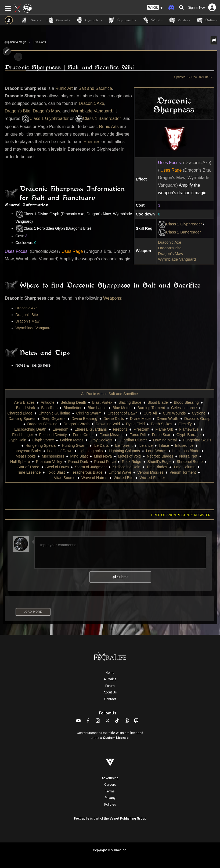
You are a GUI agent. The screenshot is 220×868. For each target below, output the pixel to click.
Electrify (185, 424)
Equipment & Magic (14, 42)
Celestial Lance (184, 408)
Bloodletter (73, 408)
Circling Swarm (89, 413)
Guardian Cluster (133, 440)
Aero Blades (24, 402)
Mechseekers (53, 456)
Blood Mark (26, 408)
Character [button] (89, 20)
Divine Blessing (84, 419)
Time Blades (157, 467)
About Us (110, 692)
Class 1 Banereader (179, 232)
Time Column (184, 467)
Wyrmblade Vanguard (177, 259)
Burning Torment (151, 408)
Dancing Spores (22, 419)
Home (110, 673)
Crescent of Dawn (123, 413)
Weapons (112, 298)
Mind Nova (103, 456)
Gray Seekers (101, 440)
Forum (110, 686)
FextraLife (82, 819)
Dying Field (135, 424)
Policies (110, 805)
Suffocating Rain (127, 467)
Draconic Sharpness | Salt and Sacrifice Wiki (69, 67)
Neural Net (188, 456)
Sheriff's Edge (159, 462)
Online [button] (207, 20)
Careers (110, 785)
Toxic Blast (56, 472)
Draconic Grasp (197, 419)
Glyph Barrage (189, 435)
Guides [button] (180, 20)
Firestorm (141, 429)
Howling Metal (165, 440)
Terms (110, 791)
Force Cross (83, 435)
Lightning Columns (124, 451)
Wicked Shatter (152, 478)
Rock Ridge (131, 462)
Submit (120, 577)
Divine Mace (140, 419)
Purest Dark (78, 462)
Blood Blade (158, 402)
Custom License (116, 738)
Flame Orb (164, 429)
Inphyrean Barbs (27, 451)
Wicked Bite (124, 478)
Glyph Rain (17, 440)
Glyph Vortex (43, 440)
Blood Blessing (186, 402)
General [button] (59, 20)
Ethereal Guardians (91, 429)
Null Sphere (20, 462)
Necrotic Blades (160, 456)
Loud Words (156, 451)
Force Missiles (111, 435)
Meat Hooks (26, 456)
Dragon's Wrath (77, 424)
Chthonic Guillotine (55, 413)
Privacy (110, 798)
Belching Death (73, 402)
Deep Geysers (53, 419)
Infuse (164, 445)
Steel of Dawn (57, 467)
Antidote (47, 402)
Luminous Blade (186, 451)
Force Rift (138, 435)
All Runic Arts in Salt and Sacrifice (109, 394)
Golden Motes (72, 440)
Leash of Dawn (60, 451)
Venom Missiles (150, 472)
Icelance (146, 445)
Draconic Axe (169, 242)
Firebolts (120, 429)
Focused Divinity (53, 435)
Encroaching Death (30, 429)
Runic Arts (40, 42)
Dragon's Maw (170, 254)
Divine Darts (114, 419)
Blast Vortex (102, 402)
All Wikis (110, 679)
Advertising (110, 778)
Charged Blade (20, 413)
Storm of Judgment (91, 467)
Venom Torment (183, 472)
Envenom (60, 429)
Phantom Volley (49, 462)
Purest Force (105, 462)
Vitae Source (65, 478)
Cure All (150, 413)
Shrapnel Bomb (190, 462)
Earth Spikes (162, 424)
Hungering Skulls (197, 440)
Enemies (92, 142)
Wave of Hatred (94, 478)
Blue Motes (122, 408)
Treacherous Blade (87, 472)
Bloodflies (49, 408)
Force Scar (161, 435)
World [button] (152, 20)
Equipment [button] (122, 20)
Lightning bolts (91, 451)
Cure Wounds (174, 413)
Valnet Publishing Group (128, 819)
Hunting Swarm (75, 445)
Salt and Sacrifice (95, 88)
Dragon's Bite (170, 248)
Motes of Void (129, 456)
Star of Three (28, 467)
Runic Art (64, 88)
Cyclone (199, 413)
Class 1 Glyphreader (180, 224)
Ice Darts (101, 445)
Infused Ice (184, 445)
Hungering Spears (41, 445)
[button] (155, 8)
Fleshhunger (23, 435)
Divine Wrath (167, 419)
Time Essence (29, 472)
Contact (110, 699)
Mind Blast (79, 456)
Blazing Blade (130, 402)
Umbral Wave (120, 472)
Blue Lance (97, 408)
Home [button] (31, 20)
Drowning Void (108, 424)
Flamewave (189, 429)
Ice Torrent (124, 445)
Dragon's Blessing (42, 424)
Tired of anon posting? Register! (181, 515)
